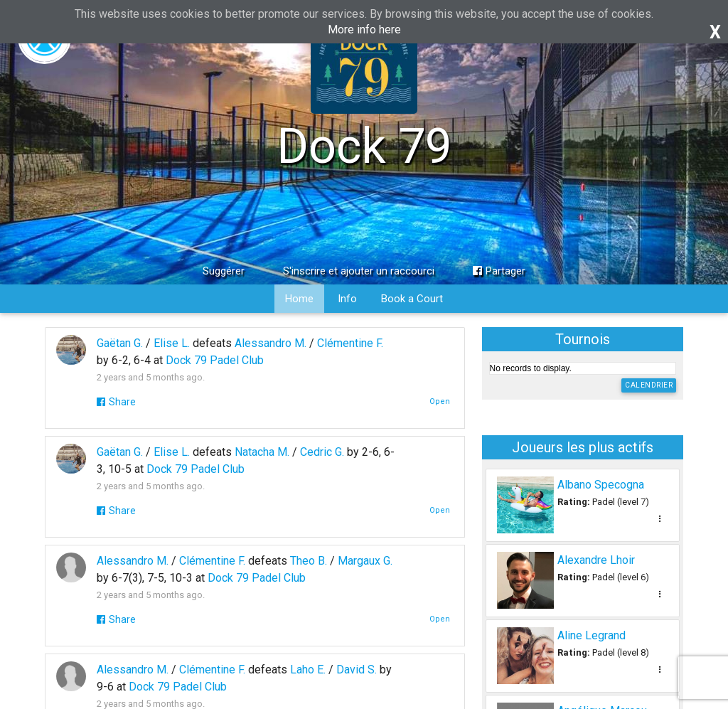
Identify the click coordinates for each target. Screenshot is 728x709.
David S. (357, 670)
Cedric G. (322, 452)
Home (299, 299)
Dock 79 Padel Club (215, 360)
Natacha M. (262, 452)
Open (440, 401)
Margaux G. (365, 561)
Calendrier (649, 385)
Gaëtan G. (120, 343)
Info (347, 299)
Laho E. (308, 670)
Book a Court (412, 299)
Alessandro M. (271, 343)
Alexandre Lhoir (596, 560)
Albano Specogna (601, 485)
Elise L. (172, 343)
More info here (364, 30)
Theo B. (309, 561)
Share (116, 402)
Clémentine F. (350, 343)
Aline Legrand (591, 635)
